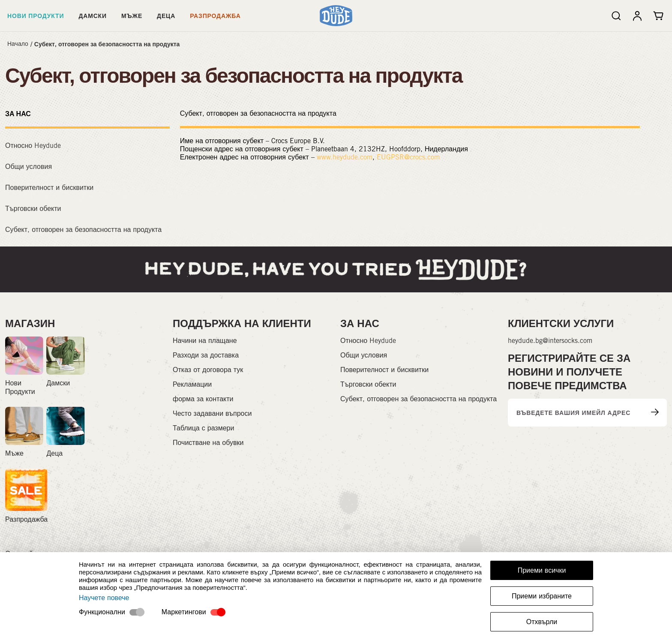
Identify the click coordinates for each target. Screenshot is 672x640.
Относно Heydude (33, 146)
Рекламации (192, 384)
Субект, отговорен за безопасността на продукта (107, 44)
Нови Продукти (36, 16)
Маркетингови (184, 612)
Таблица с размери (203, 428)
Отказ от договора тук (208, 370)
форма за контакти (203, 399)
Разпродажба (215, 16)
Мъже (132, 16)
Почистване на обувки (208, 443)
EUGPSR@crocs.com (408, 157)
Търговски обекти (33, 209)
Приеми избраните (542, 596)
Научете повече (104, 598)
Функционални (102, 612)
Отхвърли (542, 622)
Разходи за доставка (206, 355)
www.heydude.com (345, 157)
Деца (166, 16)
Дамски (93, 16)
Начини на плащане (205, 341)
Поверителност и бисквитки (49, 188)
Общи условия (28, 167)
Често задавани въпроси (212, 413)
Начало (18, 44)
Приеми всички (542, 570)
